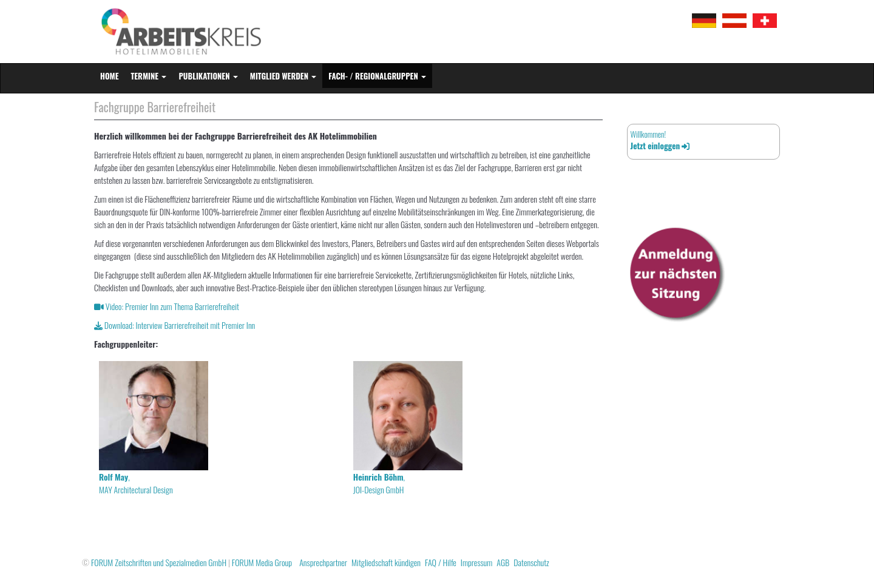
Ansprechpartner (323, 562)
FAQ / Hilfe (441, 562)
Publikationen (208, 76)
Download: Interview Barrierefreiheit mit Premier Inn (174, 325)
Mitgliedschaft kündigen (386, 562)
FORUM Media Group (262, 562)
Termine (149, 76)
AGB (503, 562)
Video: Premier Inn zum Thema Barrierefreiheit (167, 306)
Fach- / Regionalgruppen (377, 76)
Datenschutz (531, 562)
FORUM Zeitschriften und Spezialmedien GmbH (159, 562)
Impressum (477, 562)
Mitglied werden (283, 76)
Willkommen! (660, 140)
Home (110, 76)
